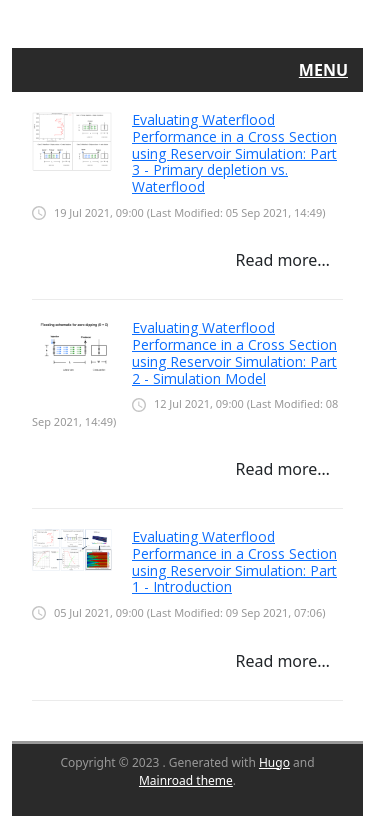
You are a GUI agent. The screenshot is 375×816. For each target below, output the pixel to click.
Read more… (282, 260)
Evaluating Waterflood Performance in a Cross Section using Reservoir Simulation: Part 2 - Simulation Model (234, 352)
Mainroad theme (186, 780)
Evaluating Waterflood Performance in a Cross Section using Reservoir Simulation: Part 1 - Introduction (234, 561)
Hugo (274, 762)
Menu (323, 70)
